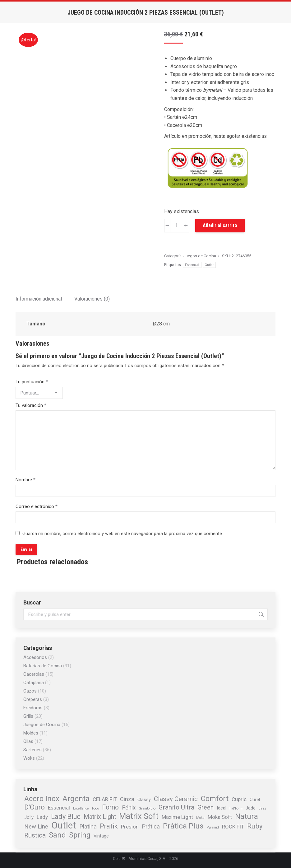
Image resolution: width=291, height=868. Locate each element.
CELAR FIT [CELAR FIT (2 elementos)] (105, 799)
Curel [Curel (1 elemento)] (255, 800)
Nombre (25, 480)
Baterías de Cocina (43, 666)
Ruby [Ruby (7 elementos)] (255, 826)
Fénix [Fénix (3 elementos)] (129, 808)
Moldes (31, 733)
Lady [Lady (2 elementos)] (42, 817)
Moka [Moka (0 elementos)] (200, 818)
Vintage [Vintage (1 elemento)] (101, 836)
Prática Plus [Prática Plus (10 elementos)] (183, 826)
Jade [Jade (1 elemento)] (251, 808)
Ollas (28, 741)
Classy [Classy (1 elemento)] (144, 800)
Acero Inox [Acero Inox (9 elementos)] (42, 799)
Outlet (209, 265)
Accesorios (35, 657)
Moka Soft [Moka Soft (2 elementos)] (220, 817)
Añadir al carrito (220, 225)
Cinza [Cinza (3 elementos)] (127, 799)
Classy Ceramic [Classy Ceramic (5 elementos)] (176, 799)
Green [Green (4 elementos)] (206, 808)
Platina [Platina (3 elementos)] (88, 827)
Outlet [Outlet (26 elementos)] (64, 825)
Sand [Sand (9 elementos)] (57, 835)
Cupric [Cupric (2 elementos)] (239, 799)
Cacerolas (34, 674)
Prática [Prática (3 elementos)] (151, 827)
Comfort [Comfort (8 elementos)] (215, 799)
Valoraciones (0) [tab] (92, 299)
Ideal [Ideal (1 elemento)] (222, 808)
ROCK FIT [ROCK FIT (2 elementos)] (233, 827)
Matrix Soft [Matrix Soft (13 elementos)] (139, 816)
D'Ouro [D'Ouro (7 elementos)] (35, 807)
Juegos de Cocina (200, 256)
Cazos (30, 691)
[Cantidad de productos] (177, 226)
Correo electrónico (37, 506)
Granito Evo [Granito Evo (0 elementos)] (147, 808)
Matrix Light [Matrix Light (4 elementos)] (100, 817)
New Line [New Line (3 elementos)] (36, 827)
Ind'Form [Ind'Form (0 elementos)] (236, 808)
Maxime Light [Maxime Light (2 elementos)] (177, 817)
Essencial (192, 265)
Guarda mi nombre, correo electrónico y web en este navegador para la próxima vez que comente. (123, 534)
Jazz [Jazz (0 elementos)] (262, 808)
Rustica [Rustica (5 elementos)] (35, 835)
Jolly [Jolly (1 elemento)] (29, 817)
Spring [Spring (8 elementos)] (80, 835)
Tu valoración (31, 405)
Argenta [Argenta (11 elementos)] (76, 799)
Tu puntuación (32, 382)
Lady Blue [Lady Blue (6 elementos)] (66, 817)
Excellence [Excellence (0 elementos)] (81, 808)
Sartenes (32, 750)
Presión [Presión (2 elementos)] (130, 827)
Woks (29, 758)
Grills (28, 716)
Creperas (33, 699)
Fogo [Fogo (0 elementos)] (95, 808)
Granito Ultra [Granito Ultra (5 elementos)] (176, 807)
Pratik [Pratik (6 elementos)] (109, 826)
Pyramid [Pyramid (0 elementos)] (213, 827)
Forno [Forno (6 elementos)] (110, 807)
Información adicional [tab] (39, 299)
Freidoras (33, 708)
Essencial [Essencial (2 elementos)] (59, 808)
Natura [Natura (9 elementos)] (247, 816)
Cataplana (34, 683)
